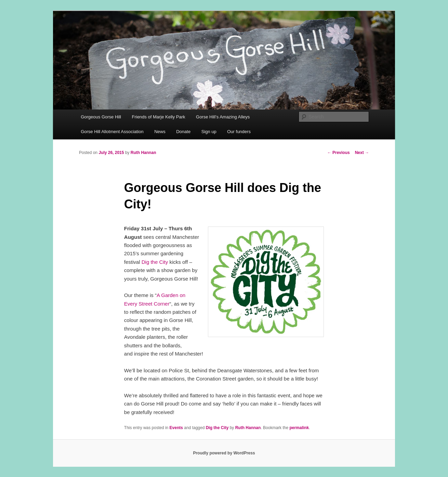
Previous (339, 153)
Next (362, 153)
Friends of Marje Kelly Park (158, 117)
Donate (183, 132)
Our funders (239, 132)
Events (176, 428)
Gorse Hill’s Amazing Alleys (223, 117)
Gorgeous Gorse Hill (101, 117)
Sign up (209, 132)
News (160, 132)
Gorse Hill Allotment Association (112, 132)
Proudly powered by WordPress (224, 453)
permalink (299, 428)
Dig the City (155, 262)
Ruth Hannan (143, 153)
